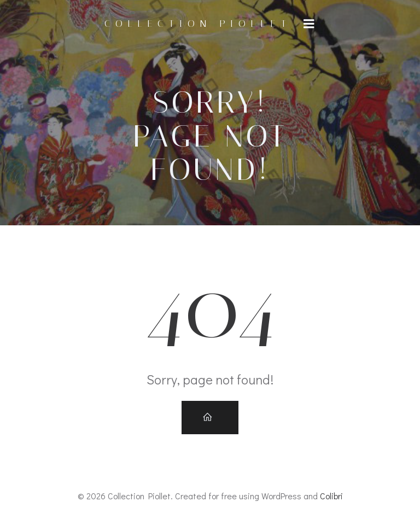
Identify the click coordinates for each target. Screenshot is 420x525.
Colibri (331, 496)
